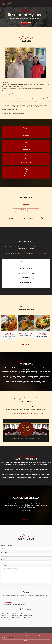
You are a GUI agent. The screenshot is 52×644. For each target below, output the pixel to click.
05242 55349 (24, 253)
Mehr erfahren (11, 638)
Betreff (3, 559)
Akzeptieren (26, 641)
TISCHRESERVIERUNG (26, 23)
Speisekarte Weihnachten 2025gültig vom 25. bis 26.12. (20, 210)
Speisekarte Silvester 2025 (33, 209)
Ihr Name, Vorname (6, 546)
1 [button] (24, 24)
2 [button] (26, 24)
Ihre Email (4, 552)
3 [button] (28, 24)
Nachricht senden (26, 586)
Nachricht (4, 566)
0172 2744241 (38, 253)
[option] (26, 16)
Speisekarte (26, 205)
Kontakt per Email (8, 602)
